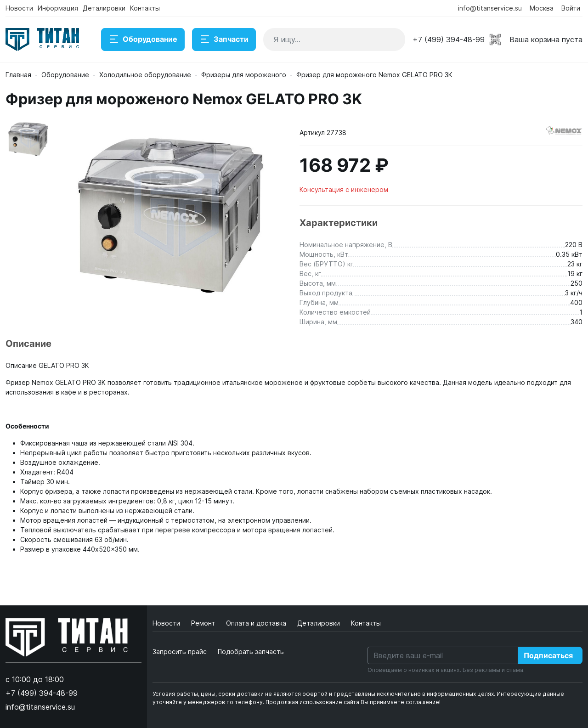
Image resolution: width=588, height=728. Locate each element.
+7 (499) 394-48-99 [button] (449, 40)
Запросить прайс (180, 652)
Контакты (145, 8)
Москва (542, 8)
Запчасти (224, 40)
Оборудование (143, 40)
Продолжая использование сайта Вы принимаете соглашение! (353, 702)
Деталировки (104, 8)
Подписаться (548, 655)
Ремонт (204, 623)
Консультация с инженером (344, 189)
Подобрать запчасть (251, 652)
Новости (19, 8)
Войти (571, 8)
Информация (58, 8)
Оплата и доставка (257, 623)
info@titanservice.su (490, 8)
